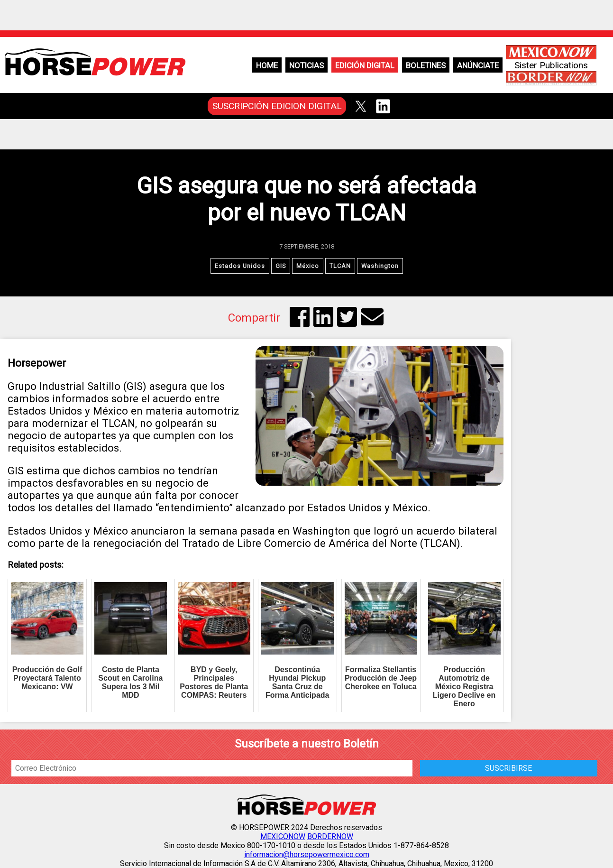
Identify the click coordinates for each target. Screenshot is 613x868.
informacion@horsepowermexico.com (307, 854)
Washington (380, 266)
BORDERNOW (330, 836)
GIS (281, 266)
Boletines (426, 65)
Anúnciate (478, 65)
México (308, 266)
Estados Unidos (240, 266)
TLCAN (340, 266)
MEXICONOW (283, 836)
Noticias (306, 65)
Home (267, 65)
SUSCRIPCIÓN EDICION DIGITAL (277, 106)
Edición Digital (365, 65)
